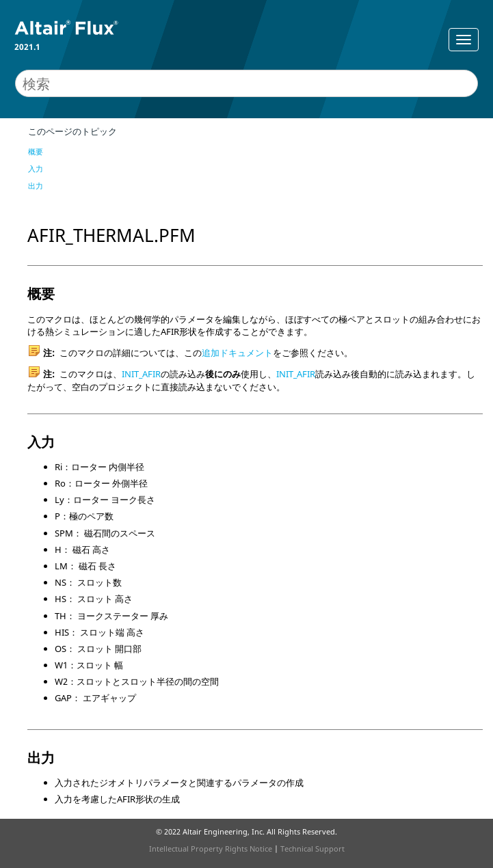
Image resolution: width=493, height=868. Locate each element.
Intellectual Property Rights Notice (211, 849)
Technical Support (312, 849)
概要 (36, 151)
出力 (36, 186)
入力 (36, 168)
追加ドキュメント (237, 353)
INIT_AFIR (141, 374)
